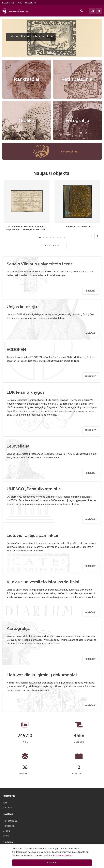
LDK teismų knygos (26, 392)
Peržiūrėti (91, 291)
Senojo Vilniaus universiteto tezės (40, 264)
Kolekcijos (8, 3)
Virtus (6, 836)
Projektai (30, 3)
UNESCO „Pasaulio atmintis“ (34, 489)
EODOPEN (16, 349)
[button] (49, 53)
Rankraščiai (27, 79)
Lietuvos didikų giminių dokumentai (42, 675)
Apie (20, 3)
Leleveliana (18, 446)
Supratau (52, 863)
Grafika (27, 120)
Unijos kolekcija (22, 307)
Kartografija (18, 628)
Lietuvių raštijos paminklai (32, 535)
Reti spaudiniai (77, 79)
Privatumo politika (63, 855)
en (92, 11)
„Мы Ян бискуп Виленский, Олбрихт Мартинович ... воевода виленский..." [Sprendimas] (27, 229)
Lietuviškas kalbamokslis (77, 226)
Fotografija (77, 120)
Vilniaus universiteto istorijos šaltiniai (43, 582)
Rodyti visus (52, 245)
